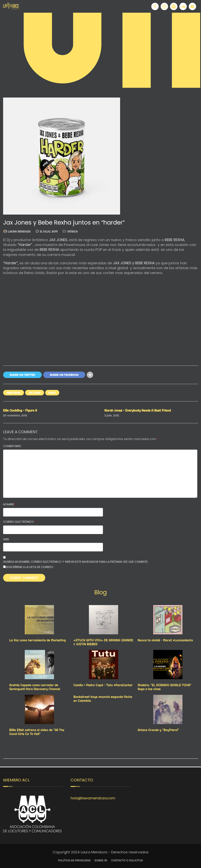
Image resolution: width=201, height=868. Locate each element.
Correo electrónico (19, 522)
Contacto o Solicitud (127, 860)
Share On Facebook (64, 375)
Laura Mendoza (19, 232)
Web (6, 539)
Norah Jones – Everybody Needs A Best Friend (138, 410)
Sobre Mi (101, 860)
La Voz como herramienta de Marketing (38, 640)
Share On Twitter (22, 375)
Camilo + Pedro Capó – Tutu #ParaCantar (103, 685)
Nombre (10, 505)
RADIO (52, 393)
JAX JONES (35, 393)
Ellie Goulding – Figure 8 (20, 410)
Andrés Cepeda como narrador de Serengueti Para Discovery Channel (35, 687)
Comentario (12, 446)
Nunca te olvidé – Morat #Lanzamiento (165, 640)
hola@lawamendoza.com (93, 798)
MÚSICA (73, 232)
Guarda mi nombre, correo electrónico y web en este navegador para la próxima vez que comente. (76, 562)
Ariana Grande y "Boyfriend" (158, 730)
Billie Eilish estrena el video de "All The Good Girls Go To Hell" (37, 732)
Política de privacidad (74, 860)
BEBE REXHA (14, 393)
